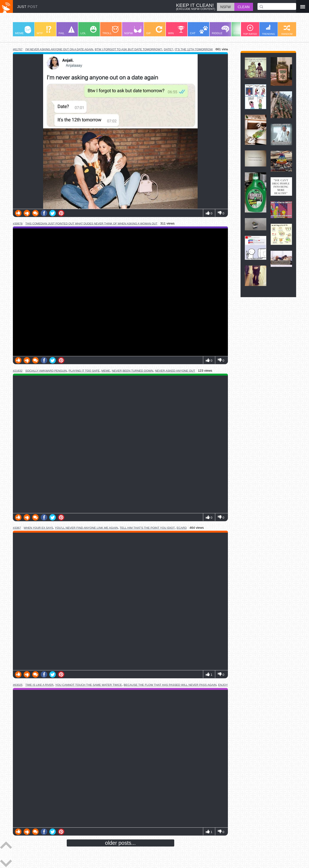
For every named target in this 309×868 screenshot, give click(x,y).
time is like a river (39, 685)
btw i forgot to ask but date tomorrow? (128, 49)
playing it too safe (84, 371)
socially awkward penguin (46, 371)
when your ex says (38, 528)
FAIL (67, 30)
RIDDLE (220, 30)
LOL (89, 30)
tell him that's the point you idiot (147, 528)
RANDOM (287, 30)
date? (168, 49)
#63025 (18, 685)
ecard (182, 528)
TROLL (110, 30)
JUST (27, 7)
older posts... (120, 843)
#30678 (18, 224)
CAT (199, 30)
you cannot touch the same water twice (89, 685)
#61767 (18, 49)
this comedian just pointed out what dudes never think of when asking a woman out (91, 224)
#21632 (18, 371)
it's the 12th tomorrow (194, 49)
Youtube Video (120, 292)
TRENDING (269, 30)
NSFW (133, 30)
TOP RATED (250, 30)
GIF (154, 30)
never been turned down (133, 371)
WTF (44, 30)
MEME (23, 30)
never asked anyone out (175, 371)
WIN (176, 30)
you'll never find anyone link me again (86, 528)
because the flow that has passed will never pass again (170, 685)
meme (106, 371)
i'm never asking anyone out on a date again (59, 49)
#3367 (17, 528)
